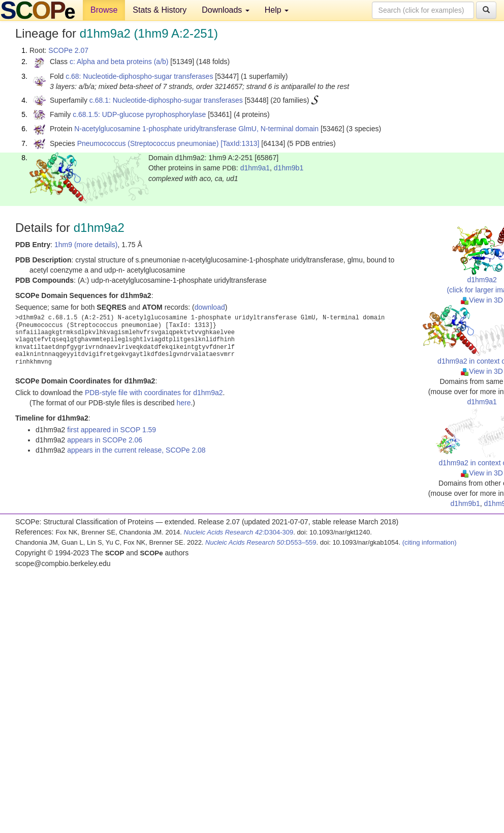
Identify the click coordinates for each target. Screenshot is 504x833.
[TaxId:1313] (240, 143)
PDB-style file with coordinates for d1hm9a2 (154, 393)
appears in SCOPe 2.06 (105, 440)
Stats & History (160, 10)
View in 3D (482, 300)
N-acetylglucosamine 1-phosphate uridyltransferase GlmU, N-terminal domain (196, 129)
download (210, 307)
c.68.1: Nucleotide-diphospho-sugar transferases (166, 100)
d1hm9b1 (289, 168)
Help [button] (277, 10)
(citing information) (430, 542)
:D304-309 (239, 532)
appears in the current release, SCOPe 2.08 (136, 450)
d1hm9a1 (255, 168)
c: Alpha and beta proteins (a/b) (119, 62)
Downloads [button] (226, 10)
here (183, 403)
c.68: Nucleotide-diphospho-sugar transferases (139, 76)
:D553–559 (261, 542)
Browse (104, 10)
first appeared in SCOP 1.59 (112, 430)
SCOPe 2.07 (68, 50)
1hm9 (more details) (86, 245)
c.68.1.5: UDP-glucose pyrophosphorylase (139, 114)
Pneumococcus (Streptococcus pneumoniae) (148, 143)
